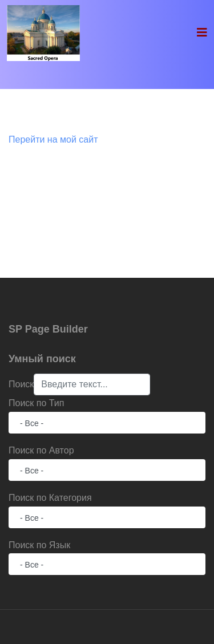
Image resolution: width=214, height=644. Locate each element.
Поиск (21, 384)
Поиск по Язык (39, 545)
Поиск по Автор (41, 450)
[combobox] (92, 384)
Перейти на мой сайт (53, 139)
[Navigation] (202, 33)
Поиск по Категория (50, 498)
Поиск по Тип (36, 403)
